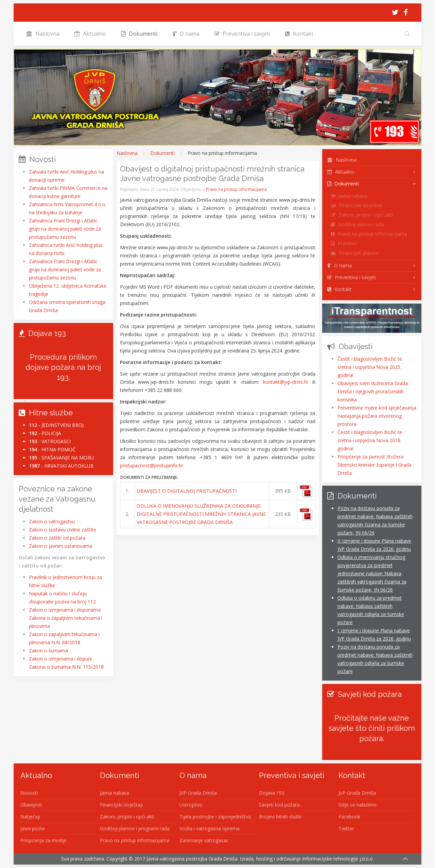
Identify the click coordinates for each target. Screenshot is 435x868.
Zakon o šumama (48, 650)
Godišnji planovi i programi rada (135, 828)
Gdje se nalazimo (358, 805)
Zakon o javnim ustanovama (60, 546)
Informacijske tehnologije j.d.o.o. (338, 859)
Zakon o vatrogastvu (52, 521)
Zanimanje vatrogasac (204, 840)
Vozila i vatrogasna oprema (210, 828)
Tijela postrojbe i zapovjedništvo (215, 817)
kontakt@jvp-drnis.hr (286, 382)
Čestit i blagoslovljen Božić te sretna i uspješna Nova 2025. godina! (370, 367)
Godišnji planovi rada (357, 224)
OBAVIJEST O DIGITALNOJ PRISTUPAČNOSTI (187, 491)
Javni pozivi (32, 828)
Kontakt (299, 34)
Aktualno (90, 34)
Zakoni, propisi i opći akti (362, 215)
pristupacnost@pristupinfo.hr (152, 465)
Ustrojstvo (191, 805)
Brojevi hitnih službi (280, 817)
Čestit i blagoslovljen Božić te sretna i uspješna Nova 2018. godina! (370, 440)
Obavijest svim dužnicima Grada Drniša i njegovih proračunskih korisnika (373, 391)
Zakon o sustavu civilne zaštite (63, 530)
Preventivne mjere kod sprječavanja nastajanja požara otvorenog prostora (377, 416)
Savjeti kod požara (279, 805)
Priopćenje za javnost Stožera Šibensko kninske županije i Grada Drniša (375, 465)
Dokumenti (139, 34)
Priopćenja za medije (43, 840)
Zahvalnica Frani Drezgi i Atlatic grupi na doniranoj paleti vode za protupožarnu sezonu (65, 229)
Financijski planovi (355, 253)
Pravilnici (344, 243)
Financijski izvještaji (356, 205)
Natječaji (30, 817)
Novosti (29, 793)
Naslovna (43, 34)
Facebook (349, 817)
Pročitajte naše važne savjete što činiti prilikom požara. (372, 728)
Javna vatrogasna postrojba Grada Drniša (192, 859)
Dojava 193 (272, 793)
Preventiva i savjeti (242, 34)
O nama (186, 34)
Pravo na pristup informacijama (236, 189)
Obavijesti (31, 805)
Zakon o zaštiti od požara (57, 538)
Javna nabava (349, 196)
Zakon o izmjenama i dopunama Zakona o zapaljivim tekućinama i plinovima (66, 618)
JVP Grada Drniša (198, 793)
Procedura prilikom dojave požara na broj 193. (63, 367)
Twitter (346, 828)
